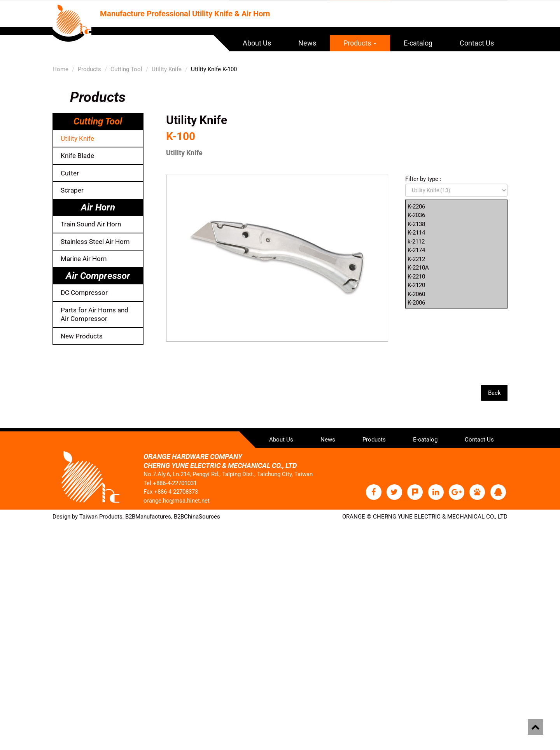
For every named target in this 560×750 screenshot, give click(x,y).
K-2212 (416, 259)
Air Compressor (98, 276)
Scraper (72, 190)
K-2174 (416, 250)
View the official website (66, 606)
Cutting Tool (126, 69)
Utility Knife (167, 69)
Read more (17, 606)
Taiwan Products (101, 516)
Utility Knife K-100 (214, 69)
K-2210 (416, 277)
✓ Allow (11, 545)
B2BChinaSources (197, 516)
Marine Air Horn (84, 259)
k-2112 (416, 242)
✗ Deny (10, 554)
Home (60, 69)
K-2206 (416, 207)
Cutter (70, 173)
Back (494, 393)
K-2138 (416, 224)
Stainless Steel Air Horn (95, 242)
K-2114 (416, 233)
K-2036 (416, 215)
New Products (82, 336)
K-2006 (416, 303)
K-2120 (416, 285)
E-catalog (418, 43)
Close (8, 528)
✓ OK (212, 746)
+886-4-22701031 (175, 483)
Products (360, 43)
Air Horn (98, 207)
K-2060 (416, 294)
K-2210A (418, 268)
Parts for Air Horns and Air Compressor (94, 315)
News (307, 43)
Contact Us (477, 43)
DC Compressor (84, 293)
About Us (257, 43)
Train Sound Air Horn (91, 224)
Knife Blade (77, 156)
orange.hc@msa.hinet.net (177, 500)
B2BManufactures (148, 516)
